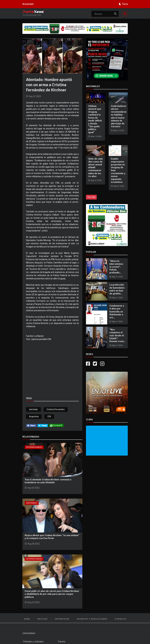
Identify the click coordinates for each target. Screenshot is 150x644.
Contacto (120, 619)
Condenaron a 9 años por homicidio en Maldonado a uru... (117, 312)
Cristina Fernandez (56, 409)
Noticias (43, 619)
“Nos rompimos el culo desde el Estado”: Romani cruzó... (117, 335)
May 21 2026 (117, 277)
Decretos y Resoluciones (92, 619)
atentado (33, 409)
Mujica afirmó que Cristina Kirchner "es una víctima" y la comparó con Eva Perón (52, 537)
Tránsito (62, 642)
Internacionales (34, 447)
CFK (49, 417)
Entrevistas (62, 619)
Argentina (34, 417)
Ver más (91, 197)
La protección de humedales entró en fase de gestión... (117, 289)
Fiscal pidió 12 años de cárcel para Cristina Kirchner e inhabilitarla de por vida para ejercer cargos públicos (52, 594)
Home (27, 619)
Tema (125, 4)
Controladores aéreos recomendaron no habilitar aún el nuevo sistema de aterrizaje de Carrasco (119, 116)
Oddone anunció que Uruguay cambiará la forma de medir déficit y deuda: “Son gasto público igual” (95, 119)
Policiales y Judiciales (33, 642)
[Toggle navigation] (124, 13)
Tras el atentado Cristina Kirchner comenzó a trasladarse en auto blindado (48, 481)
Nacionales (32, 503)
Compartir (56, 426)
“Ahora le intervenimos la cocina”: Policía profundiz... (116, 267)
